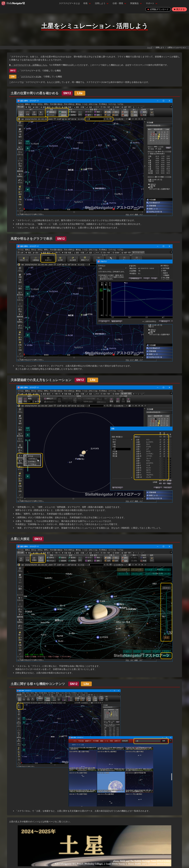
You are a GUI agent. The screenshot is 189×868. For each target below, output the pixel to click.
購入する (179, 9)
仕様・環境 (118, 3)
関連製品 (134, 3)
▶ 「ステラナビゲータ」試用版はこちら (28, 65)
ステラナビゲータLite (31, 77)
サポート (150, 3)
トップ (150, 47)
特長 (86, 3)
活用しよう (100, 3)
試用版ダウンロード (158, 9)
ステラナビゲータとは (69, 3)
